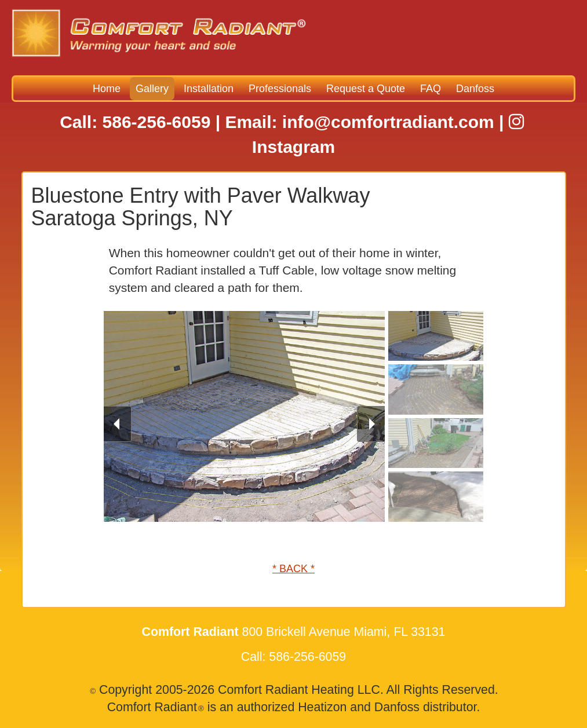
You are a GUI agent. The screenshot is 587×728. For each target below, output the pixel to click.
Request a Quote (366, 89)
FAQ (431, 89)
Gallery (152, 89)
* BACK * (293, 569)
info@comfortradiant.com (388, 122)
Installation (209, 89)
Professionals (280, 89)
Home (107, 89)
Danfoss (475, 89)
